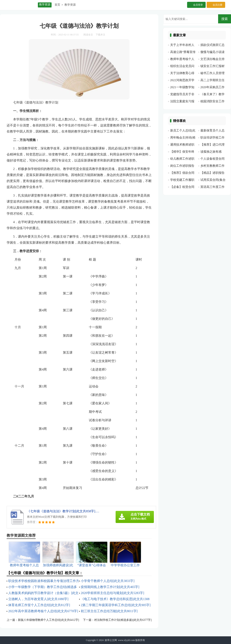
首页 (57, 5)
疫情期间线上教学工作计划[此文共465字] (110, 587)
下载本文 (100, 35)
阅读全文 (88, 35)
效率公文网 (111, 640)
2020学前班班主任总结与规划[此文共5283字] (112, 593)
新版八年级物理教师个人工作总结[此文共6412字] (48, 620)
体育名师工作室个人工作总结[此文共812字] (39, 605)
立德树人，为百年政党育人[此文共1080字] (38, 599)
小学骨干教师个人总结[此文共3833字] (108, 581)
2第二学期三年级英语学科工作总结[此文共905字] (116, 605)
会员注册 (218, 5)
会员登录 (198, 5)
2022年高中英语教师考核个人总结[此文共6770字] (43, 611)
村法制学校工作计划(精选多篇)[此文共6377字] (123, 620)
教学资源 (70, 5)
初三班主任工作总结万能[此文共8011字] (109, 611)
